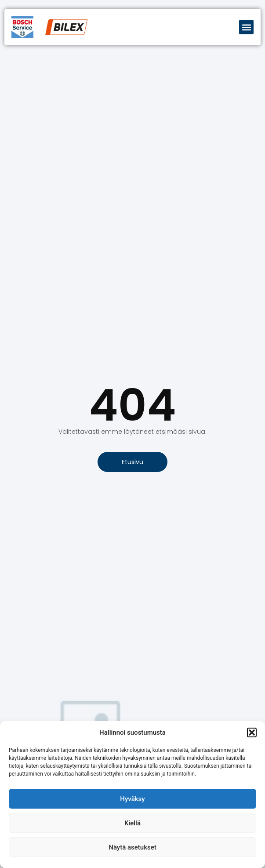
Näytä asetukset (132, 847)
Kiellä (132, 823)
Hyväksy (132, 799)
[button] (252, 732)
